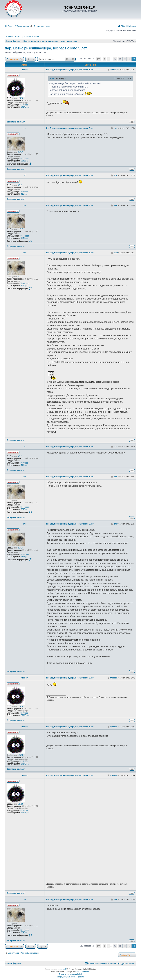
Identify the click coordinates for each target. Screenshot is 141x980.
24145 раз (25, 107)
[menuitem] (9, 26)
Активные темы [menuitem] (31, 37)
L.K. (25, 175)
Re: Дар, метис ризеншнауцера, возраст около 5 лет (70, 70)
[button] (98, 59)
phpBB (64, 969)
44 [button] (125, 59)
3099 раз (24, 192)
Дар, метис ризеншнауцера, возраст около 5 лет (46, 48)
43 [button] (120, 59)
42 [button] (115, 59)
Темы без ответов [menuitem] (13, 37)
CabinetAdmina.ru (83, 972)
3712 (20, 185)
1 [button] (108, 59)
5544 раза (25, 159)
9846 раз (25, 161)
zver (24, 128)
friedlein (25, 70)
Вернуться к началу (16, 122)
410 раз (24, 194)
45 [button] (129, 59)
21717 (20, 152)
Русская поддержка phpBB (70, 974)
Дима (51, 78)
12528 (20, 98)
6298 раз (24, 105)
